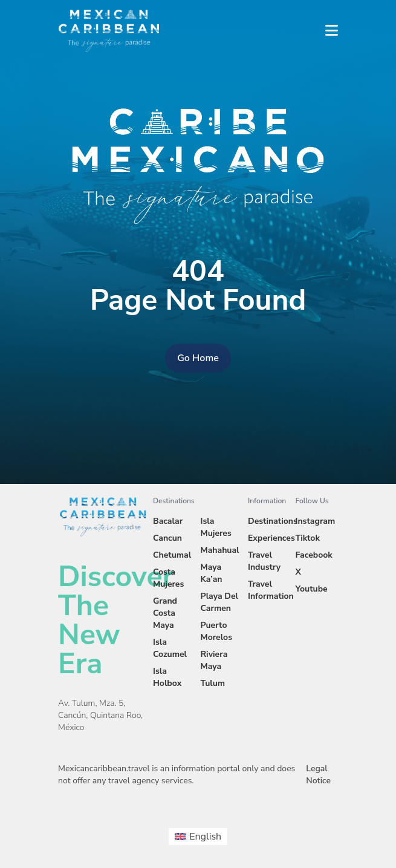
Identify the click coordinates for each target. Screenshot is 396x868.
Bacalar (168, 521)
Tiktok (308, 538)
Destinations (273, 521)
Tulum (213, 683)
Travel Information (271, 590)
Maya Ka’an (212, 573)
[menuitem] (198, 837)
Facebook (314, 555)
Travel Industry (264, 561)
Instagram (316, 521)
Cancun (167, 538)
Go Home (198, 358)
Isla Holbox (167, 677)
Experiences (271, 538)
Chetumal (172, 555)
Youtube (312, 589)
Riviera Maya (214, 660)
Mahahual (220, 550)
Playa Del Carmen (220, 602)
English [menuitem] (205, 837)
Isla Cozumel (170, 648)
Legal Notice (318, 775)
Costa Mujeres (168, 578)
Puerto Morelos (216, 631)
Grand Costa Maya (165, 613)
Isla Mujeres (216, 527)
